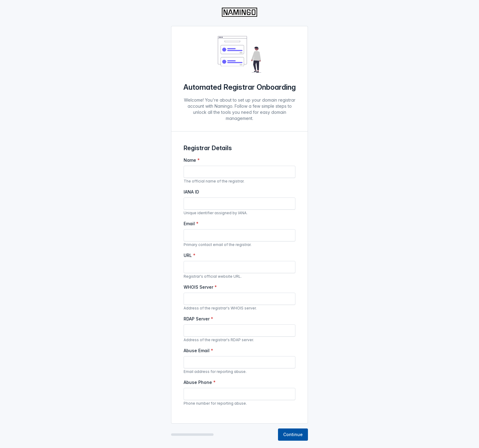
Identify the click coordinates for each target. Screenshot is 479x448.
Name (190, 160)
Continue (293, 434)
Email (189, 224)
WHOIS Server (198, 287)
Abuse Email (197, 350)
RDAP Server (197, 319)
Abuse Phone (198, 382)
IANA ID (191, 192)
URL (188, 255)
